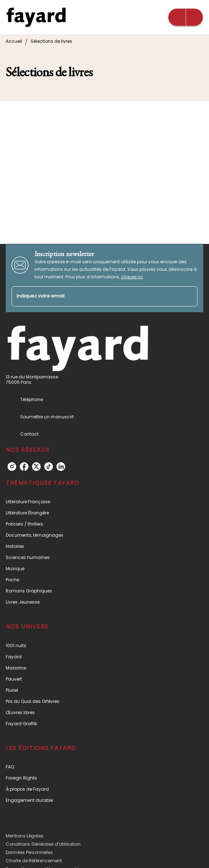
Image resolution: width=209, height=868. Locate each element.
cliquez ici (132, 277)
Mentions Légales (25, 836)
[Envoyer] (189, 296)
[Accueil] (36, 17)
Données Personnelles (29, 852)
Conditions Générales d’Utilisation (43, 844)
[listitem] (12, 467)
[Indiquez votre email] (96, 297)
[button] (104, 502)
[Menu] (186, 17)
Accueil (14, 41)
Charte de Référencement (34, 861)
